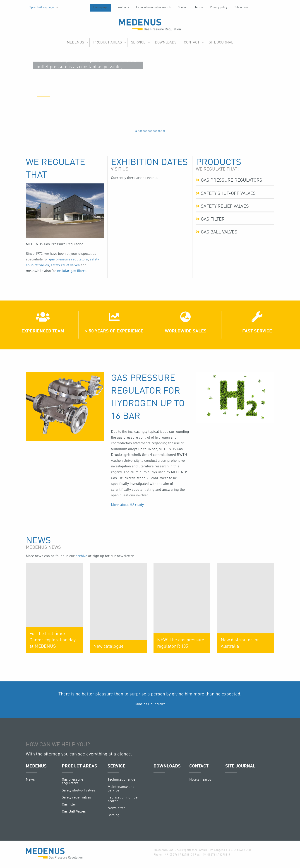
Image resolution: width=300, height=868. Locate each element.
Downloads (122, 7)
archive (81, 556)
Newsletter (116, 808)
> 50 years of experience (114, 331)
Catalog (114, 815)
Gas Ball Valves (217, 231)
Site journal (221, 43)
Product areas (108, 43)
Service (138, 43)
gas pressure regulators (68, 260)
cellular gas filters (72, 271)
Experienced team (43, 331)
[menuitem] (43, 8)
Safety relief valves (222, 206)
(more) (43, 122)
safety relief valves (65, 265)
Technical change (121, 780)
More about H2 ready (127, 505)
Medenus (75, 43)
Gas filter (210, 219)
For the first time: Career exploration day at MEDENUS (53, 640)
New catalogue (108, 647)
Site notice (241, 7)
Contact (183, 7)
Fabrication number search (153, 7)
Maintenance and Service (121, 789)
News (30, 780)
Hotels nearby (200, 780)
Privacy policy (219, 7)
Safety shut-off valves (226, 193)
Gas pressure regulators (229, 180)
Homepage (100, 7)
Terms (199, 7)
